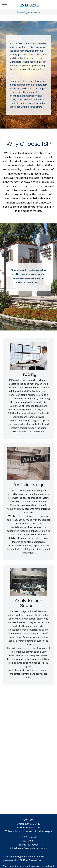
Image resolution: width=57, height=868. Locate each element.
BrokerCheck (36, 860)
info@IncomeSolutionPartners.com (28, 848)
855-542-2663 (34, 827)
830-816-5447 (32, 824)
